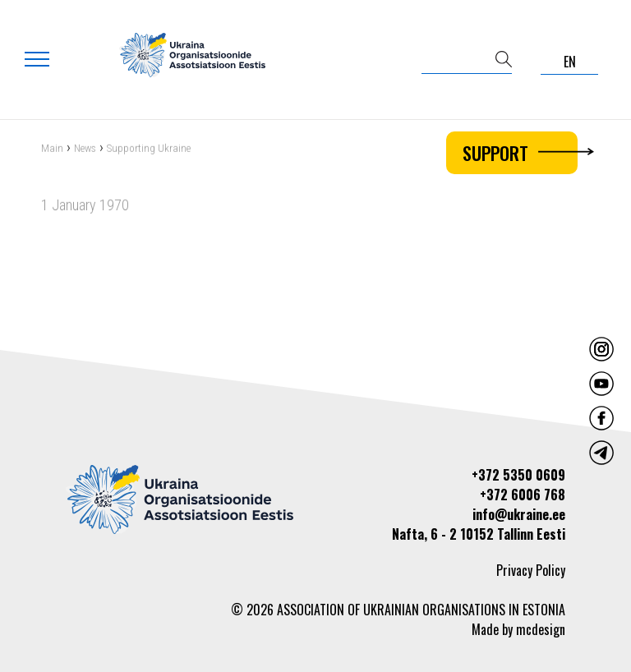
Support (520, 153)
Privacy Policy (531, 570)
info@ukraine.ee (519, 514)
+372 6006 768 (523, 495)
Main (52, 150)
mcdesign (541, 629)
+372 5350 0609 (518, 475)
